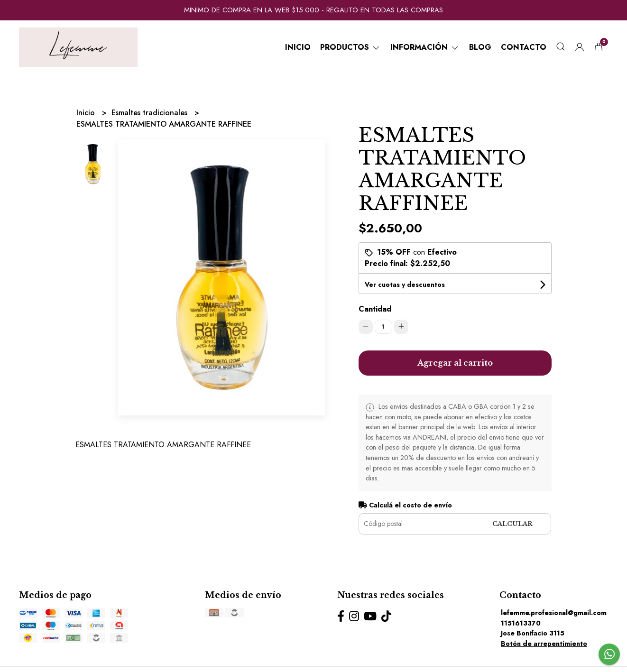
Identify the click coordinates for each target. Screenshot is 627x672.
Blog (480, 47)
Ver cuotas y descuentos (405, 285)
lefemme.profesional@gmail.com (554, 613)
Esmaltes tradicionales (151, 113)
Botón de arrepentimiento (544, 644)
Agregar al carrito (455, 363)
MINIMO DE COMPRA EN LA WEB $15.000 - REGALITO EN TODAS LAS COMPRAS (313, 10)
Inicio (298, 47)
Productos (350, 47)
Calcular (512, 524)
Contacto (524, 47)
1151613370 (521, 623)
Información (425, 47)
